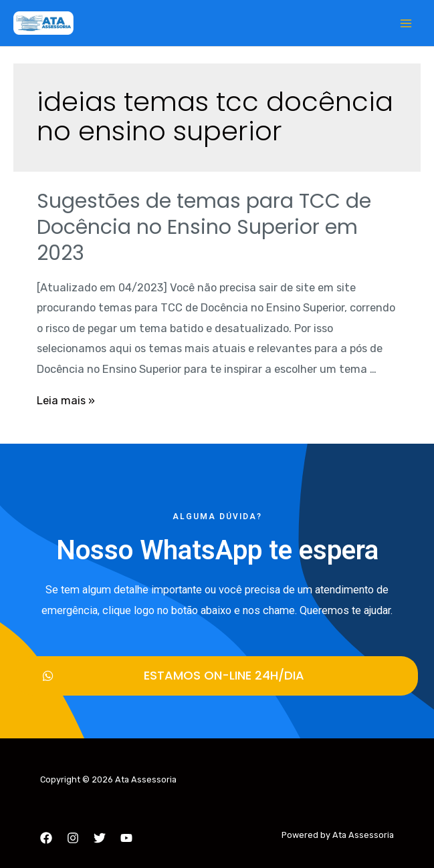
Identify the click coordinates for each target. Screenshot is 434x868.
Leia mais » (66, 401)
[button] (217, 676)
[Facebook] (46, 838)
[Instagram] (73, 838)
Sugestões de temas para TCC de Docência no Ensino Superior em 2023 (204, 227)
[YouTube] (126, 838)
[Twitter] (100, 838)
